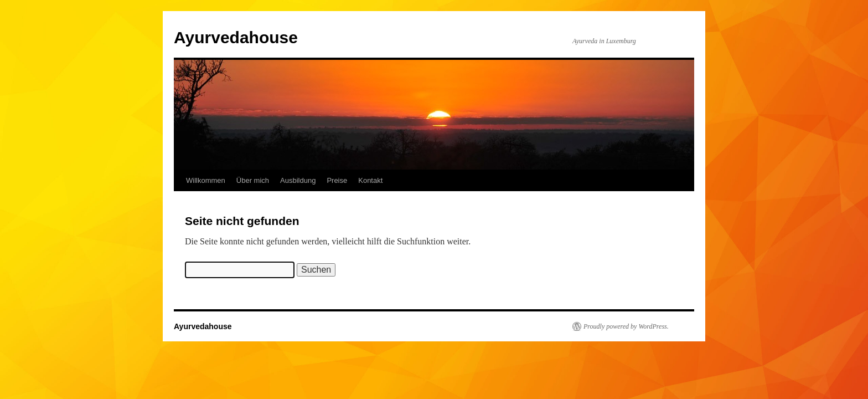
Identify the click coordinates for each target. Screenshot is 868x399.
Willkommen (206, 180)
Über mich (253, 180)
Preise (337, 180)
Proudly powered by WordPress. (626, 326)
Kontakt (370, 180)
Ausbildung (298, 180)
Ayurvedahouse (236, 37)
